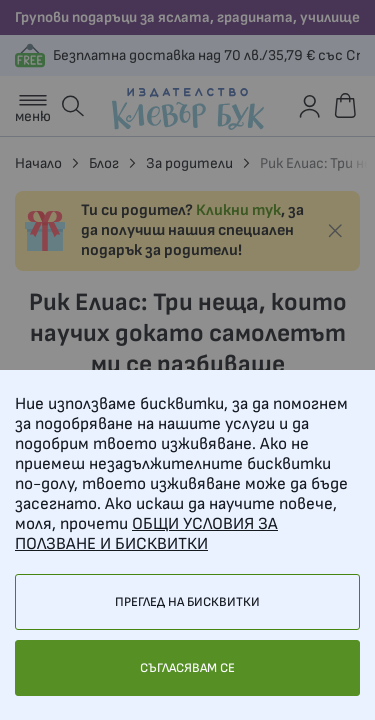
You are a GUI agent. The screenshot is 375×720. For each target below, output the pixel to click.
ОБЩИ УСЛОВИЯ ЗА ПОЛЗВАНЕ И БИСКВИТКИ (146, 534)
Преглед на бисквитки (187, 602)
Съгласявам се (187, 668)
